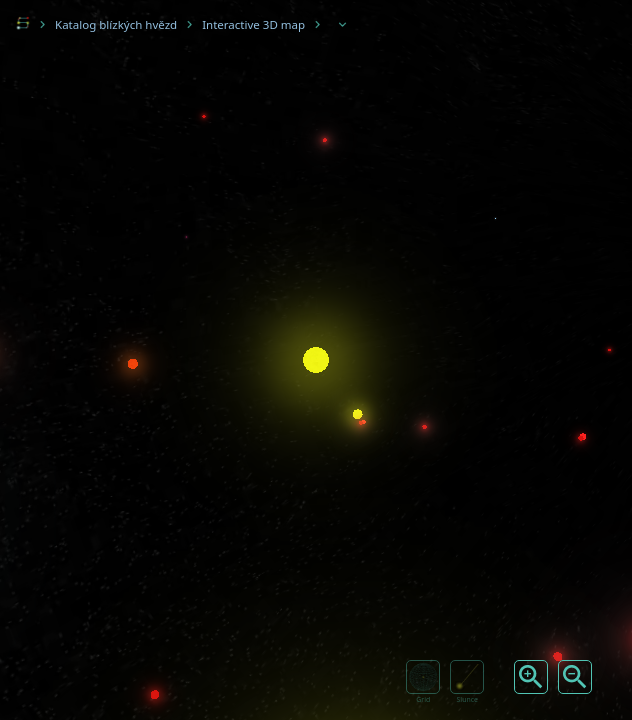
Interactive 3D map (253, 24)
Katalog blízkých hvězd (116, 24)
